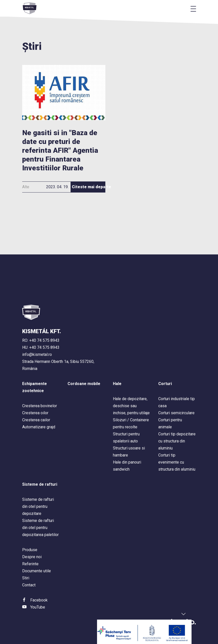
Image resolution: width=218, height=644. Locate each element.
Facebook (39, 600)
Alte (26, 187)
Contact (29, 585)
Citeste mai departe (89, 187)
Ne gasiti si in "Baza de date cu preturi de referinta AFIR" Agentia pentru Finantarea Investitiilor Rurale (60, 150)
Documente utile (37, 571)
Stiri (26, 578)
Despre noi (32, 557)
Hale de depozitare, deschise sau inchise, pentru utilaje (131, 406)
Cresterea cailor (36, 420)
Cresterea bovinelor (40, 406)
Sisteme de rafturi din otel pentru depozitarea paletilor (40, 528)
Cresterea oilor (35, 413)
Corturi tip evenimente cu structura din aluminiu (177, 462)
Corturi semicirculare (176, 413)
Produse (30, 550)
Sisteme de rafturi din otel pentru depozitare (38, 506)
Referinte (30, 564)
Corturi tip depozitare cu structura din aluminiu (177, 441)
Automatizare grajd (39, 427)
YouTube (38, 607)
